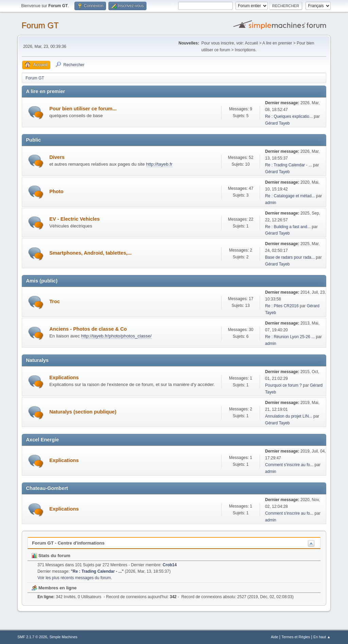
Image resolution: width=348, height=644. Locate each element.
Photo (56, 191)
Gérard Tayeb (277, 123)
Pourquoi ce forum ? (283, 385)
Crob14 (170, 565)
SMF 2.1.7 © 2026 (32, 637)
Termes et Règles (296, 637)
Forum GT (40, 25)
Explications (64, 378)
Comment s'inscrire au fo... (289, 465)
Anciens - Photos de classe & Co (88, 329)
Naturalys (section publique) (83, 412)
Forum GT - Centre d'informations (68, 543)
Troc (55, 301)
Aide (275, 637)
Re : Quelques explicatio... (289, 116)
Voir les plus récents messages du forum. (75, 578)
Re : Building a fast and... (288, 227)
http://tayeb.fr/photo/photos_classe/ (116, 336)
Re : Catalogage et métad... (290, 196)
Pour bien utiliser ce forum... (83, 109)
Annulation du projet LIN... (289, 416)
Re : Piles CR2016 (282, 306)
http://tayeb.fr (159, 164)
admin (271, 203)
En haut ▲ (322, 637)
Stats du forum (51, 556)
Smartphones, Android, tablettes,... (90, 253)
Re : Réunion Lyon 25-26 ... (290, 337)
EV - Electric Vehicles (74, 219)
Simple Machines (64, 637)
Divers (57, 157)
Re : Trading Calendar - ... (289, 165)
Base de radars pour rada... (290, 257)
